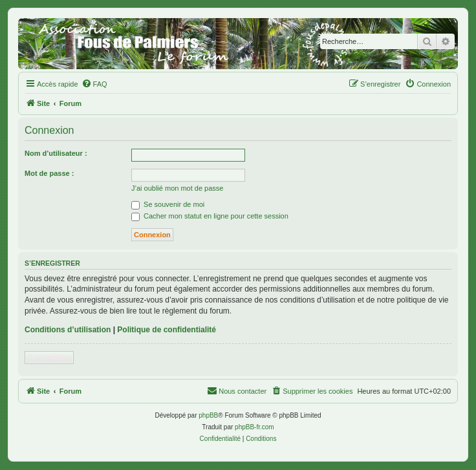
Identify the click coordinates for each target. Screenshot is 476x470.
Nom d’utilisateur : (56, 153)
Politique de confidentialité (167, 330)
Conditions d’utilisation (68, 330)
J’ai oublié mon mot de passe (177, 188)
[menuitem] (94, 84)
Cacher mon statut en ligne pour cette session (210, 216)
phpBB (208, 415)
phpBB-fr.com (254, 427)
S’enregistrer (49, 358)
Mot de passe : (49, 173)
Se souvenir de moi (168, 204)
